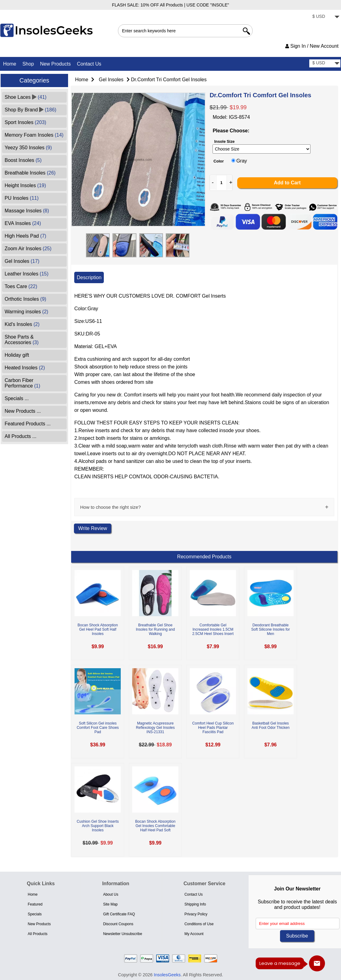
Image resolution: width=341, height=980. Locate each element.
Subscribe (297, 936)
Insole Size (225, 141)
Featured (35, 904)
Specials (35, 914)
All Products (38, 934)
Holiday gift (17, 355)
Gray (242, 161)
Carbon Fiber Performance (22, 383)
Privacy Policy (196, 914)
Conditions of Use (199, 924)
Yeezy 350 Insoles (28, 148)
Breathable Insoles (30, 173)
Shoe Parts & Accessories (22, 340)
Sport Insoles (25, 122)
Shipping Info (195, 904)
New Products (55, 64)
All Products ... (20, 436)
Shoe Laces (26, 97)
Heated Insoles (25, 368)
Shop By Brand (30, 110)
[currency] (325, 17)
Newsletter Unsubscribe (123, 934)
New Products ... (23, 411)
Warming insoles (26, 312)
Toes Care (21, 286)
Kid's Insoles (22, 324)
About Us (111, 894)
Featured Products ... (28, 424)
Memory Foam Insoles (34, 135)
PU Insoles (22, 198)
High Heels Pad (25, 236)
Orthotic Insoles (25, 299)
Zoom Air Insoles (28, 249)
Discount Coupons (118, 924)
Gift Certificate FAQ (119, 914)
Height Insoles (25, 185)
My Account (194, 934)
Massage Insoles (27, 211)
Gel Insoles (111, 80)
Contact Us (89, 64)
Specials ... (17, 398)
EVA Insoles (23, 223)
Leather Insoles (26, 274)
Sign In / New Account (312, 46)
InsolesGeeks (167, 975)
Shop (28, 64)
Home (10, 64)
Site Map (110, 904)
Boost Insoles (23, 160)
